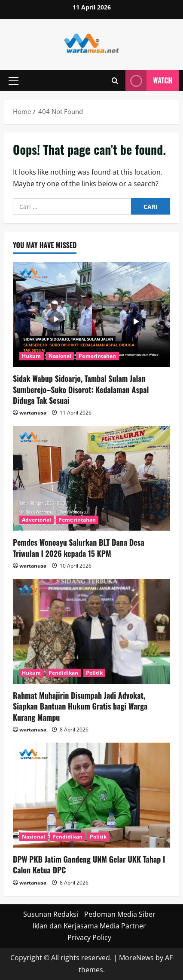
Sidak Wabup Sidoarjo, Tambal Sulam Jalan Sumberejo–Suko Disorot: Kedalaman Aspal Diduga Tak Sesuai (81, 389)
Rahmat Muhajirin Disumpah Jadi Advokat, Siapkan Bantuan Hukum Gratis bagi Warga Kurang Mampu (80, 706)
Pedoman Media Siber (120, 914)
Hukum (32, 356)
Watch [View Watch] (149, 81)
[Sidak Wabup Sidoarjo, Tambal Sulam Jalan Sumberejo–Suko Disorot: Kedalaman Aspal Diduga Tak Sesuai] (91, 314)
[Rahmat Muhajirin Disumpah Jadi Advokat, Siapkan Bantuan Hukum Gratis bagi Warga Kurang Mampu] (91, 631)
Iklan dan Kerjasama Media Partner (89, 926)
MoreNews (136, 958)
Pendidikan (64, 673)
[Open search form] (115, 81)
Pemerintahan (97, 356)
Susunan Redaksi (51, 914)
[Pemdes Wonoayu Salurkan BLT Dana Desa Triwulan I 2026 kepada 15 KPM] (91, 478)
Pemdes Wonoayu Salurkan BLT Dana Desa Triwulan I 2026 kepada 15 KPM (79, 548)
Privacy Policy (89, 937)
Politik (95, 673)
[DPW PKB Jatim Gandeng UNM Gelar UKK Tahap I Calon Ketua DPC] (91, 795)
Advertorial (37, 520)
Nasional (60, 356)
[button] (14, 81)
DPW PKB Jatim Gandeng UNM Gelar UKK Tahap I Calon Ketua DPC (89, 865)
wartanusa (33, 413)
